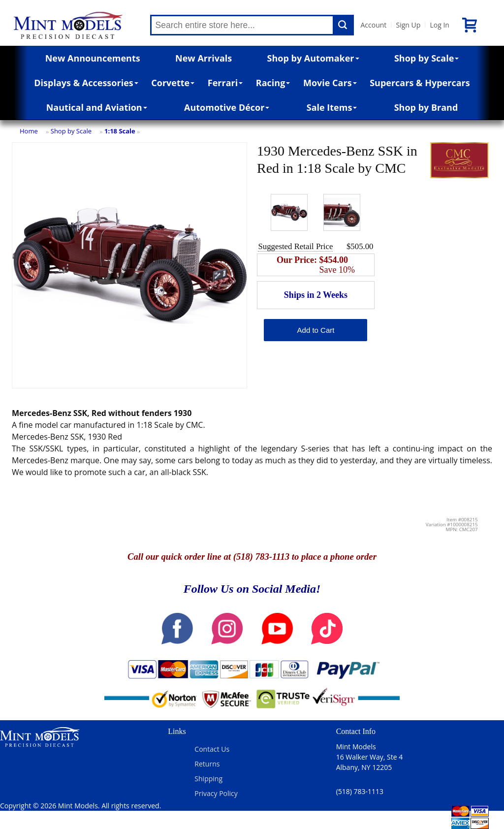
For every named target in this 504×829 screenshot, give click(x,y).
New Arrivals (204, 58)
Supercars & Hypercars (420, 83)
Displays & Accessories (86, 83)
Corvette (173, 83)
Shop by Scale (426, 58)
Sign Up (408, 25)
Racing (273, 83)
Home (29, 131)
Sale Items (332, 107)
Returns (207, 764)
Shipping (208, 779)
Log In (439, 25)
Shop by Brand (426, 107)
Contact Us (212, 749)
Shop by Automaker (313, 58)
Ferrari (225, 83)
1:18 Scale (120, 131)
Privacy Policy (216, 793)
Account (374, 25)
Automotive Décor (227, 107)
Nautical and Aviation (97, 107)
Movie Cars (330, 83)
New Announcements (93, 58)
